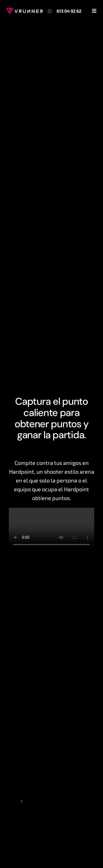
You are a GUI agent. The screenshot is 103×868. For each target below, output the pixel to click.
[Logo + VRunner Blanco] (24, 10)
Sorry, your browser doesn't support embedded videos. (51, 529)
